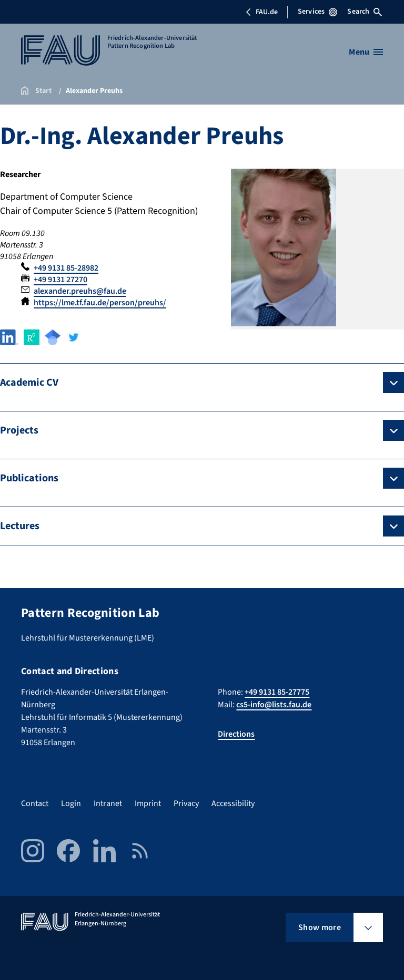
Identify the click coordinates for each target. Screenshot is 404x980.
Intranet (108, 803)
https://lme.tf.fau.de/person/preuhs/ (100, 303)
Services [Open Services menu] (317, 12)
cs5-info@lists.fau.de (274, 705)
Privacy (186, 803)
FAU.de (261, 12)
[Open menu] (366, 52)
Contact (35, 803)
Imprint (148, 803)
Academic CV (29, 383)
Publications (29, 478)
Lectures (20, 526)
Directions (236, 734)
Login (71, 803)
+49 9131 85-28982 (66, 268)
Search (365, 12)
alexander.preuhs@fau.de (80, 291)
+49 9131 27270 (60, 280)
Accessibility (233, 803)
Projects (19, 430)
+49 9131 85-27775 (277, 692)
